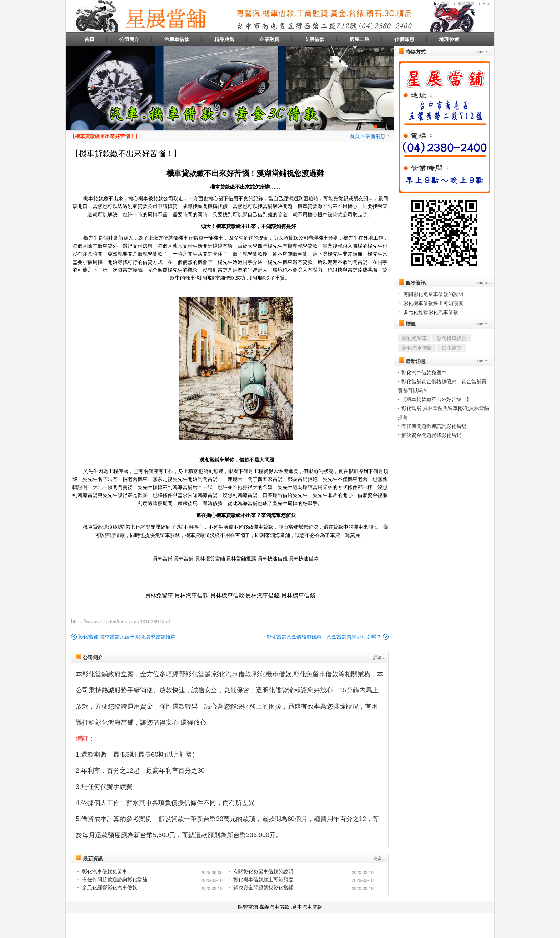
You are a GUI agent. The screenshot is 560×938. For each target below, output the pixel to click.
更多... (379, 859)
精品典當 (224, 39)
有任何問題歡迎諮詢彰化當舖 (115, 879)
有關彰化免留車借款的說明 (263, 872)
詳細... (379, 657)
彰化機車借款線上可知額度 (263, 879)
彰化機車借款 (452, 338)
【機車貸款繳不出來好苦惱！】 (105, 136)
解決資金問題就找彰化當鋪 (263, 888)
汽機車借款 (177, 39)
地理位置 (449, 39)
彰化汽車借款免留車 (105, 872)
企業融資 (269, 39)
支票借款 (314, 39)
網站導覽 (466, 4)
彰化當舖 (452, 348)
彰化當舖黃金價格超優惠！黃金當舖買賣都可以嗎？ (324, 637)
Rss (486, 4)
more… (484, 52)
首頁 (445, 4)
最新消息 (375, 136)
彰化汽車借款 (417, 348)
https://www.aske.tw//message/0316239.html (120, 622)
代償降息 (404, 39)
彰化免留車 (415, 338)
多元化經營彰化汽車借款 (110, 888)
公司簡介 (129, 39)
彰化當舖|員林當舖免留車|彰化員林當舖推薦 (127, 637)
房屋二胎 (359, 39)
